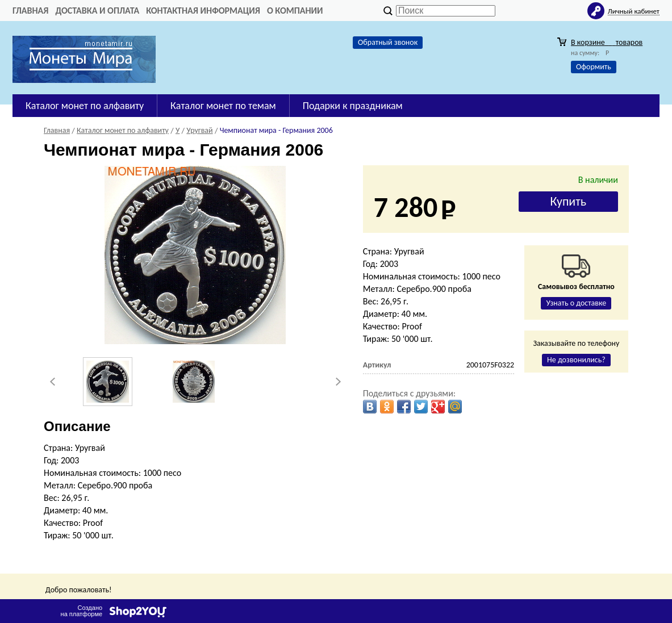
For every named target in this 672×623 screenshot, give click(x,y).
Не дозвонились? (576, 360)
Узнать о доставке (576, 303)
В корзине (607, 42)
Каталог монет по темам (223, 106)
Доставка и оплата (97, 11)
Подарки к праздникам (353, 106)
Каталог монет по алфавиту (85, 106)
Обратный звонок (388, 42)
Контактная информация (203, 11)
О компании (295, 11)
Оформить (594, 67)
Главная (30, 11)
